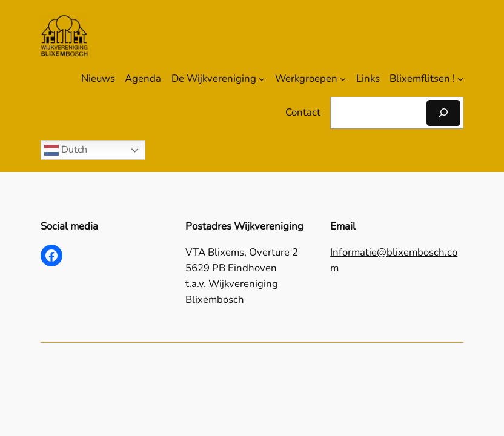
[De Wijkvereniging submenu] (262, 79)
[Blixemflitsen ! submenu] (460, 79)
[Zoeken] (443, 113)
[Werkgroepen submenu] (343, 79)
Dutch (66, 150)
